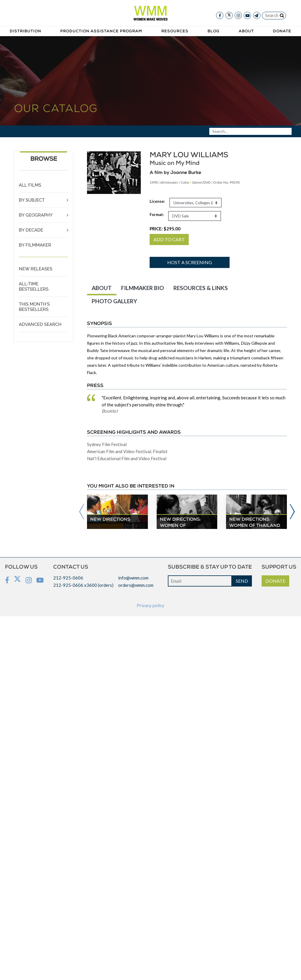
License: (157, 201)
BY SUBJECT (32, 200)
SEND (242, 581)
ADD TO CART (169, 239)
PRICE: (165, 229)
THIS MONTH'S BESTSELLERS (34, 307)
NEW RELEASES (36, 269)
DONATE (275, 581)
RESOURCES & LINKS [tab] (201, 288)
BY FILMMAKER (35, 245)
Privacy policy (150, 605)
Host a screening (190, 262)
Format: (157, 215)
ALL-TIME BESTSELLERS (34, 287)
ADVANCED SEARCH (40, 324)
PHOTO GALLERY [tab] (114, 301)
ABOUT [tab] (102, 288)
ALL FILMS (30, 185)
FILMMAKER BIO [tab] (143, 288)
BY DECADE (31, 230)
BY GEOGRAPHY (36, 215)
